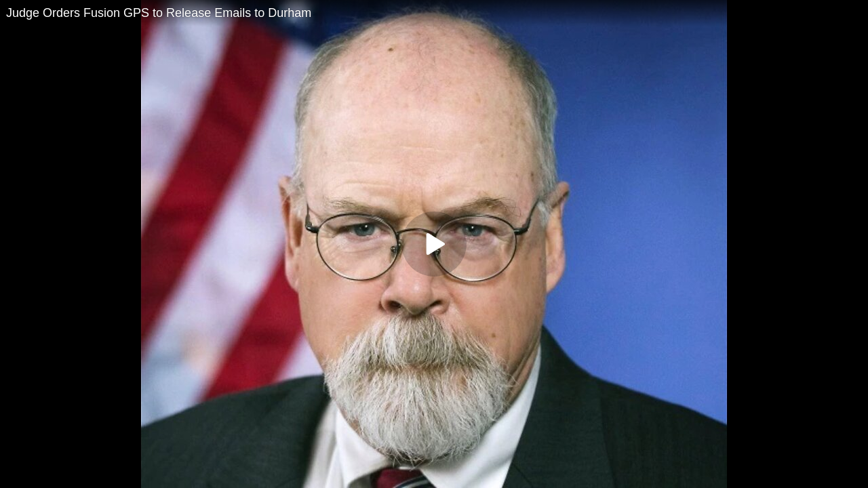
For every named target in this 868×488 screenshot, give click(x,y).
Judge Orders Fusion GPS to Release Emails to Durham (159, 13)
